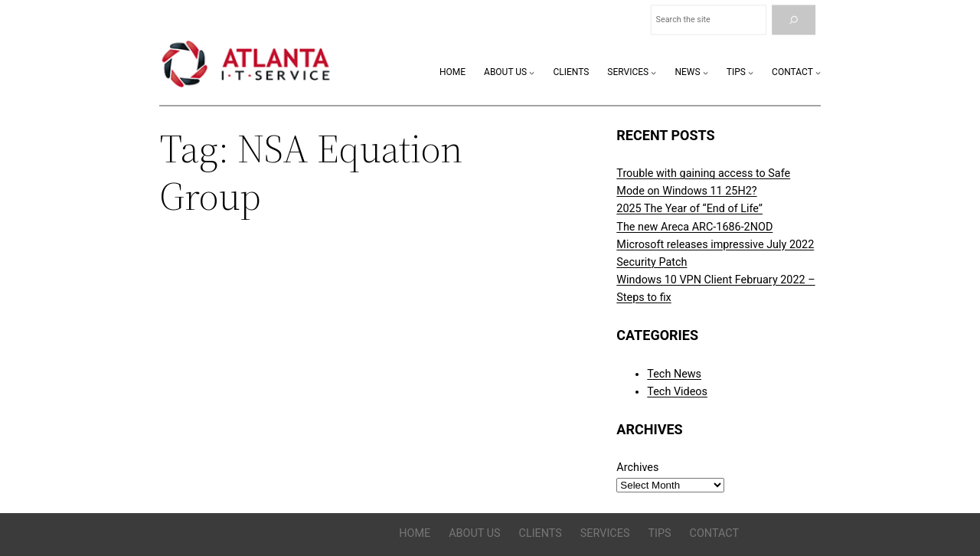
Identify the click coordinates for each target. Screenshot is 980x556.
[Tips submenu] (751, 72)
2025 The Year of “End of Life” (689, 209)
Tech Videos (677, 392)
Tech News (674, 374)
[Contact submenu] (818, 72)
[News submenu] (706, 72)
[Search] (794, 20)
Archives (637, 468)
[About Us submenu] (532, 72)
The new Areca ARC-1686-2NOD (694, 227)
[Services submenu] (653, 72)
